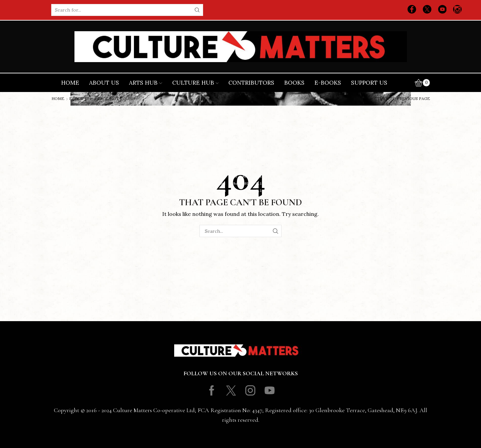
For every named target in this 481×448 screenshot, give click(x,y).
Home (70, 83)
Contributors (251, 83)
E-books (328, 83)
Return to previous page (401, 99)
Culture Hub (195, 83)
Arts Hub (146, 83)
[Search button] (197, 10)
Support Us (369, 83)
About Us (104, 83)
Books (294, 83)
